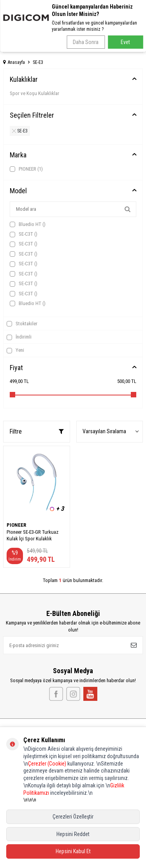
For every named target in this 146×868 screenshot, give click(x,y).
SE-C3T (24, 234)
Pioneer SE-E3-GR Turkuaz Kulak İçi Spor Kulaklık (33, 535)
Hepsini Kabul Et (73, 851)
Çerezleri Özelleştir (73, 817)
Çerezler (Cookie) (47, 764)
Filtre (37, 431)
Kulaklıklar (24, 79)
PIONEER (26, 169)
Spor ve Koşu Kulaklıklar (34, 93)
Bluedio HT (28, 224)
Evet (125, 42)
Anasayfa (14, 62)
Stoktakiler (22, 324)
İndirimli (19, 337)
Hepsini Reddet (73, 834)
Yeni (15, 350)
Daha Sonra (86, 42)
